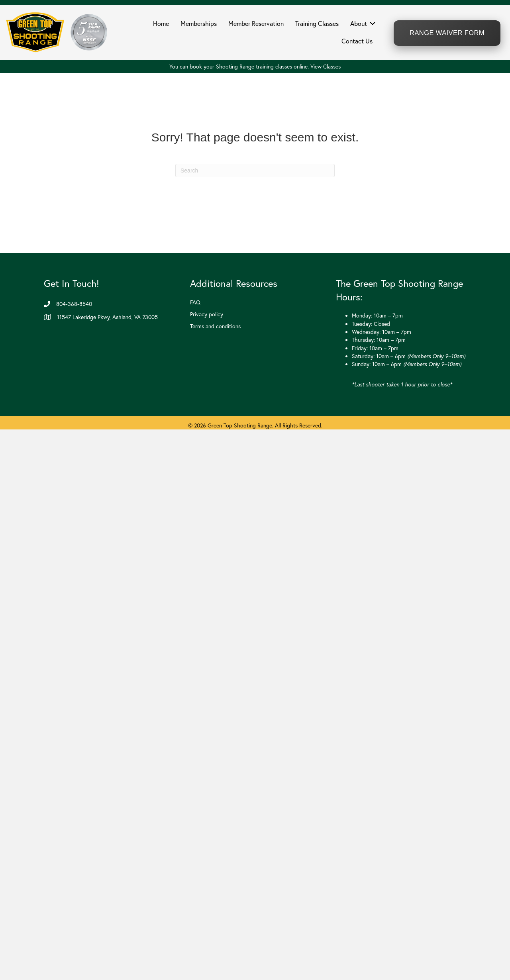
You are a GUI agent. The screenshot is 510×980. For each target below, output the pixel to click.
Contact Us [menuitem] (357, 41)
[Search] (255, 171)
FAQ (195, 302)
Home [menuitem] (161, 24)
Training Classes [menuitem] (317, 24)
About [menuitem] (359, 24)
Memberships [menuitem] (199, 24)
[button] (373, 24)
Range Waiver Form (447, 33)
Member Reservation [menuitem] (256, 24)
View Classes (326, 67)
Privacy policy (207, 314)
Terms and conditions (215, 326)
